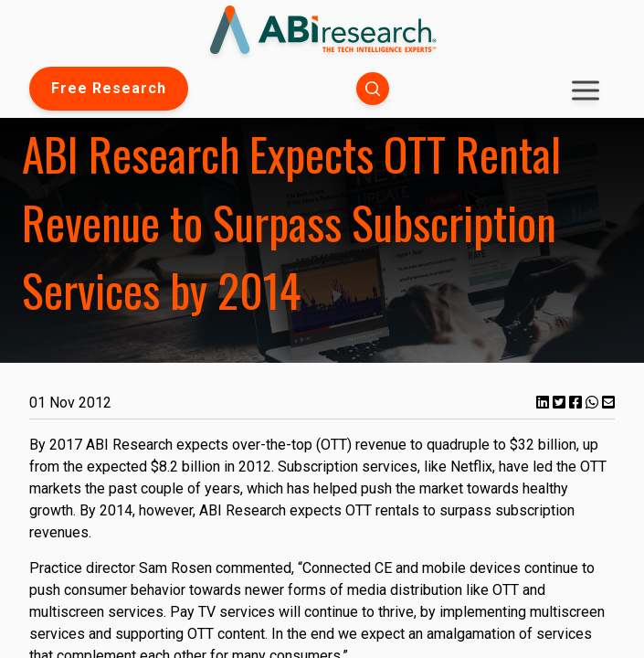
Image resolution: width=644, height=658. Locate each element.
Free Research (109, 88)
